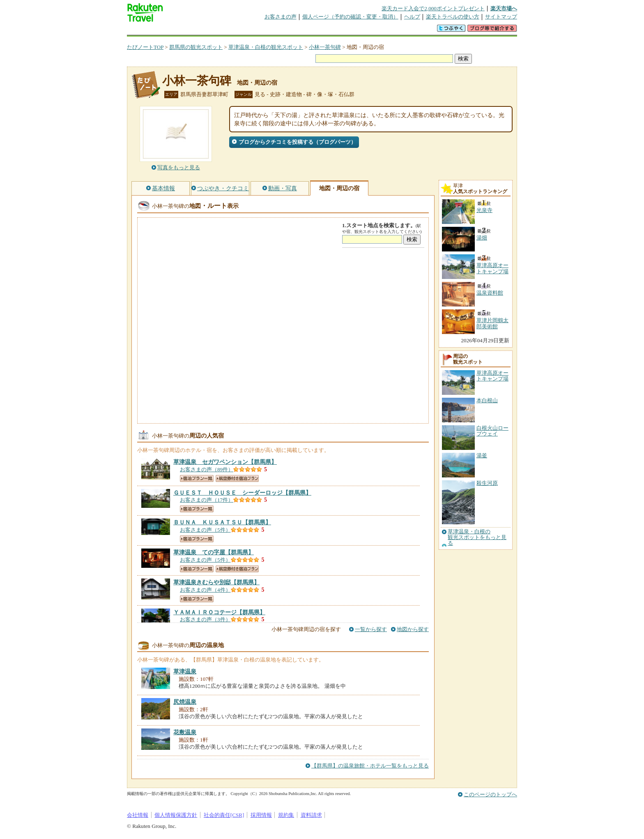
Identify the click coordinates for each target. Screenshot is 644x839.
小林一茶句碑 (325, 47)
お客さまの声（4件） (205, 590)
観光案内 (324, 31)
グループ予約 (290, 31)
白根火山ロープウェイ (492, 431)
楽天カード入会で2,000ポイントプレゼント (433, 8)
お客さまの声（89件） (207, 469)
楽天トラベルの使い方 (453, 17)
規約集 (286, 815)
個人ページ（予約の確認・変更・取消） (350, 17)
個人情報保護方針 (176, 815)
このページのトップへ (490, 794)
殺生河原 (487, 483)
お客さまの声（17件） (207, 500)
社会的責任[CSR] (224, 815)
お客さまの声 (281, 17)
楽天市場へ (504, 8)
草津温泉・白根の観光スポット (266, 47)
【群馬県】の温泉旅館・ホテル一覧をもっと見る (370, 766)
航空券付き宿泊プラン (237, 478)
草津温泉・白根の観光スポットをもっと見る (477, 538)
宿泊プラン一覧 (197, 478)
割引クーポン (257, 31)
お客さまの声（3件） (205, 619)
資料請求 (311, 815)
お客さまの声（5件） (205, 530)
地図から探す (413, 629)
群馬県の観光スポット (196, 47)
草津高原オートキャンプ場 (492, 376)
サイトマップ (501, 17)
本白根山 (487, 400)
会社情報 (138, 815)
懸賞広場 (223, 31)
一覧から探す (371, 629)
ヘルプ (412, 17)
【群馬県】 (225, 462)
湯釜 (482, 455)
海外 (189, 31)
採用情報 (261, 815)
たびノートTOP (145, 47)
